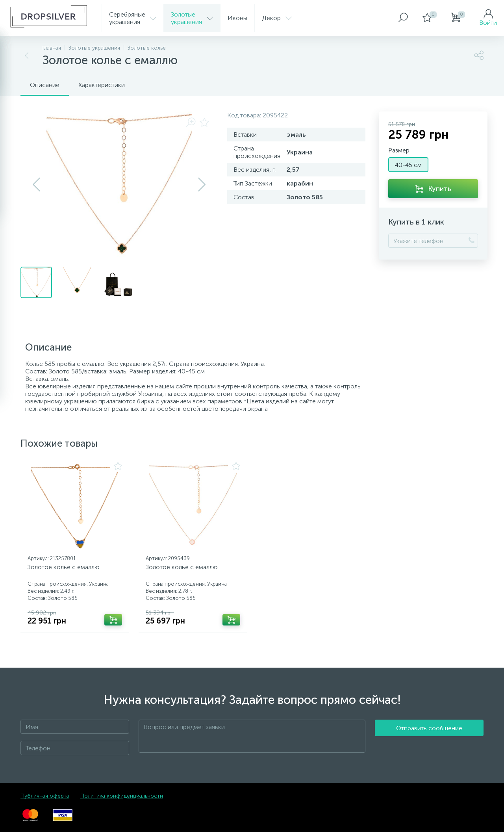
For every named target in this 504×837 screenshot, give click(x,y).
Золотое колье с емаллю (66, 570)
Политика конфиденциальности (122, 801)
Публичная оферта (45, 801)
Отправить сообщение (429, 741)
